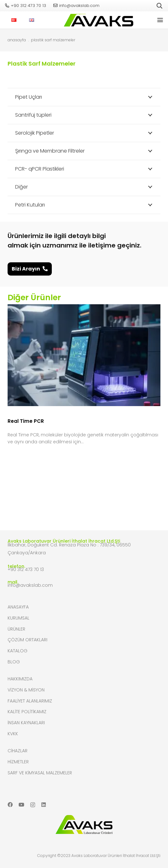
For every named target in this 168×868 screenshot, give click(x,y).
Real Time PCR (26, 421)
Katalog (18, 651)
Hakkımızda (20, 679)
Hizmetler (18, 762)
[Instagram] (33, 805)
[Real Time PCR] (84, 355)
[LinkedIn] (44, 805)
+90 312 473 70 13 (26, 569)
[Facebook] (10, 805)
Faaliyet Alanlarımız (30, 701)
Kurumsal (18, 618)
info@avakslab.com (30, 585)
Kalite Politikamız (27, 712)
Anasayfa (18, 607)
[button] (159, 6)
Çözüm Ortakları (27, 640)
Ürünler (16, 629)
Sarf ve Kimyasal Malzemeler (40, 773)
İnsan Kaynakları (26, 723)
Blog (14, 662)
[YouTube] (21, 805)
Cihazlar (18, 751)
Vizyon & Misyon (26, 690)
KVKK (13, 734)
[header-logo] (97, 20)
